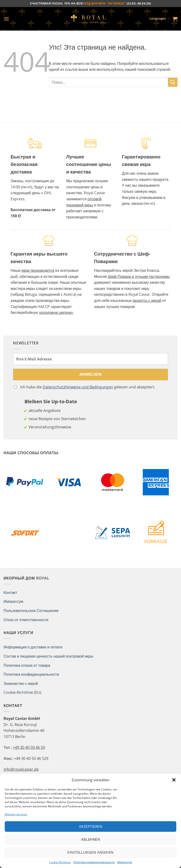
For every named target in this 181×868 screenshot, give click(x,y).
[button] (174, 780)
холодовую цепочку (56, 312)
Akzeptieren (90, 826)
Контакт (10, 592)
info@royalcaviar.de (21, 769)
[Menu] (6, 19)
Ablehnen (91, 839)
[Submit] (173, 82)
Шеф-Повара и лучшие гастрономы (139, 276)
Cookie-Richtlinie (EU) (22, 692)
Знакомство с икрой (21, 683)
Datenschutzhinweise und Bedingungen (78, 387)
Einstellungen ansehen (90, 852)
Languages (159, 19)
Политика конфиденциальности (94, 862)
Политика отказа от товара (27, 665)
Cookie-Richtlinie (60, 862)
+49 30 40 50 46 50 (29, 747)
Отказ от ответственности (26, 620)
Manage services (16, 814)
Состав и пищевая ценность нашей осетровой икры (48, 656)
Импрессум (125, 862)
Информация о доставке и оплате (33, 647)
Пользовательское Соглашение (31, 611)
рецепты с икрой (147, 300)
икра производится (38, 270)
